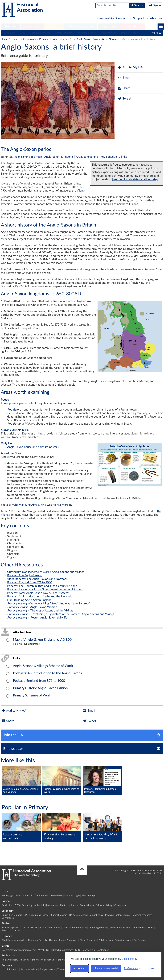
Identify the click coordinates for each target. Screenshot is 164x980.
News (18, 896)
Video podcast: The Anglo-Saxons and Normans (37, 579)
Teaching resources (142, 915)
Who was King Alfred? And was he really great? (42, 505)
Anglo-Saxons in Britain (27, 157)
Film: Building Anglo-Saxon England (29, 600)
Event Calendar (10, 950)
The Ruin (13, 410)
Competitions (109, 33)
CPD (23, 33)
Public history (106, 940)
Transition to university (75, 928)
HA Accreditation (87, 33)
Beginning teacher (40, 33)
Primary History (130, 33)
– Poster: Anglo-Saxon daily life (37, 618)
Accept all (80, 968)
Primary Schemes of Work (32, 695)
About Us (28, 896)
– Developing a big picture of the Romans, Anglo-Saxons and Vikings (61, 614)
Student (54, 27)
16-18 (34, 928)
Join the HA (56, 896)
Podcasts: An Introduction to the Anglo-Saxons (47, 673)
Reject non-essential (106, 968)
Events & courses (11, 931)
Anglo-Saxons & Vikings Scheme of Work (43, 666)
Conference (120, 905)
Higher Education (81, 27)
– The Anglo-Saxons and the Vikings (40, 611)
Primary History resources (54, 39)
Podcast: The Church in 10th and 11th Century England (42, 586)
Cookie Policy (129, 959)
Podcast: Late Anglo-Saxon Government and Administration (45, 590)
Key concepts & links (114, 157)
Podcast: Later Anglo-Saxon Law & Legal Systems (38, 593)
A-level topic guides (50, 928)
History (60, 960)
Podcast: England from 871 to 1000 (30, 583)
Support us (140, 18)
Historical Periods (38, 940)
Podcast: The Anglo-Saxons (24, 576)
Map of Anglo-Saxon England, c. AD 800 (42, 640)
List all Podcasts (10, 970)
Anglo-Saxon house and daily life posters (33, 447)
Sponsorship (88, 950)
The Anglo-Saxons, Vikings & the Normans (96, 39)
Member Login (72, 896)
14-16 (25, 928)
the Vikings (79, 191)
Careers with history (119, 928)
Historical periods (11, 928)
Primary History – (19, 604)
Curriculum (9, 33)
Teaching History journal (117, 915)
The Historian (47, 960)
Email (124, 78)
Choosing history (98, 928)
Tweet (125, 99)
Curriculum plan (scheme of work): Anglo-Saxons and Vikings (46, 572)
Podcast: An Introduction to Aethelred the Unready (40, 597)
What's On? (44, 950)
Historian (108, 27)
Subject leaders (64, 33)
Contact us (123, 18)
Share (124, 88)
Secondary (32, 27)
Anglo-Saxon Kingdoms (59, 157)
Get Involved (42, 896)
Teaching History (29, 960)
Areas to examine (87, 157)
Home (4, 39)
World (52, 970)
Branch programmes (63, 950)
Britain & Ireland (29, 970)
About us (156, 18)
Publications (132, 27)
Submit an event (123, 940)
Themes (53, 940)
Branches (92, 940)
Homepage (7, 896)
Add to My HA (130, 67)
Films (151, 928)
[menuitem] (10, 27)
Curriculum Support (12, 915)
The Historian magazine (14, 940)
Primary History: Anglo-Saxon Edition (40, 688)
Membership (105, 18)
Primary (10, 27)
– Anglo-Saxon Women (32, 607)
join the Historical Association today (135, 179)
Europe (43, 970)
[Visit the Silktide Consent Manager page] (152, 968)
